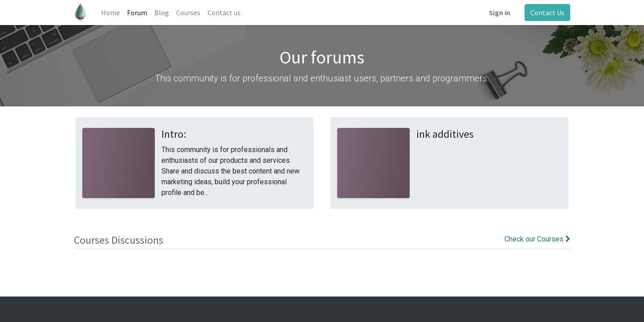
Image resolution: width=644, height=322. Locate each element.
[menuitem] (110, 13)
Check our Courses (537, 239)
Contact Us (547, 13)
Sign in (500, 13)
